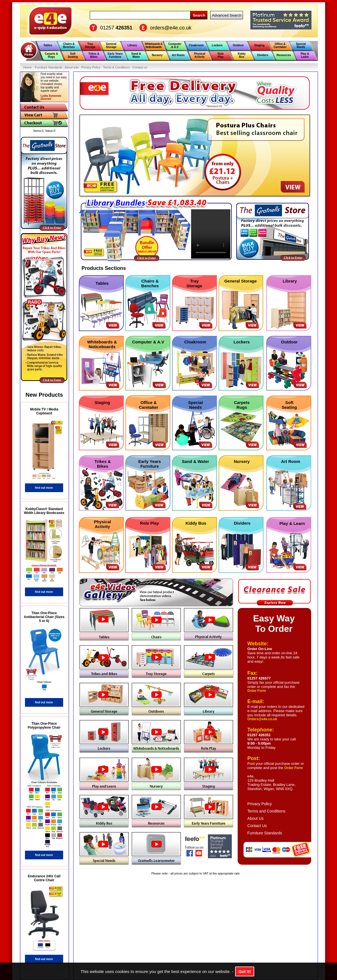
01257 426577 (259, 678)
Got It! (245, 971)
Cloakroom (195, 342)
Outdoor (289, 342)
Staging (102, 402)
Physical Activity (103, 524)
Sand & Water (195, 461)
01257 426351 (259, 735)
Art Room (290, 461)
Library (290, 281)
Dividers (242, 523)
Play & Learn (292, 523)
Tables (102, 283)
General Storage (240, 281)
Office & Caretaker (149, 405)
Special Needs (195, 405)
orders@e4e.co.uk (171, 28)
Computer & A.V (148, 342)
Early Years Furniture (150, 464)
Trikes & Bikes (102, 464)
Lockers (242, 342)
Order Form (257, 691)
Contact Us (257, 826)
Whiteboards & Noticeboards (102, 344)
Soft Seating (289, 405)
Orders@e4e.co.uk (262, 719)
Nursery (242, 461)
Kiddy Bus (196, 523)
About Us (256, 818)
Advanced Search (227, 15)
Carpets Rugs (242, 405)
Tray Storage (194, 283)
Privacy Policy (260, 804)
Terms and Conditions (266, 811)
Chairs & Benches (150, 283)
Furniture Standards (265, 833)
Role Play (150, 523)
